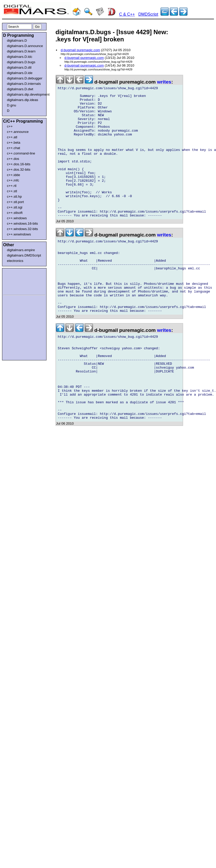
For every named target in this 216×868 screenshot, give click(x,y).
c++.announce (18, 132)
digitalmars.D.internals (24, 84)
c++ (10, 126)
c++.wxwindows (19, 234)
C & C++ (127, 14)
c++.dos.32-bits (19, 170)
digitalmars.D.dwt (20, 89)
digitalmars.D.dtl (19, 67)
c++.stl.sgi (15, 207)
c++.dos (13, 159)
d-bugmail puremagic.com (80, 50)
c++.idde (13, 175)
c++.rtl (12, 186)
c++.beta (14, 143)
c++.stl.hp (14, 197)
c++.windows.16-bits (22, 223)
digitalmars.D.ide (20, 73)
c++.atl (12, 137)
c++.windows (17, 218)
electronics (15, 261)
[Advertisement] (18, 281)
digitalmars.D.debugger (25, 78)
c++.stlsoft (15, 213)
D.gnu (12, 105)
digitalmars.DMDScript (24, 255)
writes (164, 82)
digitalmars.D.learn (21, 51)
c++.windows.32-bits (22, 229)
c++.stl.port (15, 202)
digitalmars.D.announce (25, 46)
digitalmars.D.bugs (21, 62)
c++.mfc (13, 180)
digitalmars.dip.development (25, 94)
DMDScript (148, 14)
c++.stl (12, 191)
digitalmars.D (17, 40)
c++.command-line (21, 153)
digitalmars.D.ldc (20, 57)
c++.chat (13, 148)
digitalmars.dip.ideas (23, 100)
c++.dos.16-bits (19, 164)
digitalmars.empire (21, 250)
